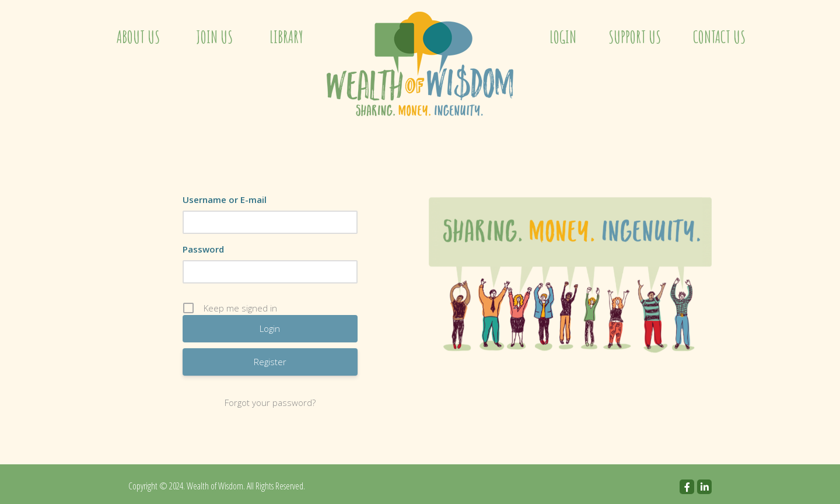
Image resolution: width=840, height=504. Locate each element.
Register (270, 362)
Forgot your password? (270, 402)
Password (203, 249)
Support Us (635, 37)
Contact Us (719, 37)
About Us (138, 37)
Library (286, 37)
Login (563, 37)
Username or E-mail (225, 199)
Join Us (214, 37)
